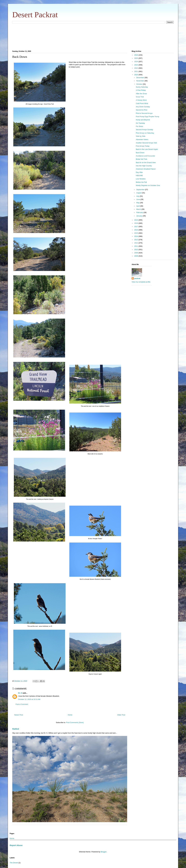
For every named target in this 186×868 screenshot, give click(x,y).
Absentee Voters (142, 139)
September (141, 190)
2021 (136, 71)
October (140, 84)
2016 (136, 230)
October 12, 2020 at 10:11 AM (29, 699)
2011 (136, 246)
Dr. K (20, 693)
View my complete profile (141, 282)
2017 (136, 226)
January (140, 216)
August (139, 193)
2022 (136, 68)
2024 (136, 62)
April (138, 206)
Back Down (140, 153)
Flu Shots (139, 126)
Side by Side (141, 136)
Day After (139, 172)
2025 (136, 58)
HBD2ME (139, 176)
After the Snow (141, 94)
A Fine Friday (141, 90)
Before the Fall (141, 182)
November (140, 81)
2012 (136, 243)
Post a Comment (22, 704)
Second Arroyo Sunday (144, 130)
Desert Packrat (35, 15)
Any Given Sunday (143, 107)
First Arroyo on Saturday (145, 133)
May (138, 203)
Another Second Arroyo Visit (146, 143)
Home (70, 715)
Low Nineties (141, 179)
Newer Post (19, 715)
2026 (136, 55)
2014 (136, 236)
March (139, 209)
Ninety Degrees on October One (148, 185)
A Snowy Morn (141, 100)
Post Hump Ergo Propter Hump (147, 116)
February (140, 212)
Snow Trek (140, 97)
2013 (136, 240)
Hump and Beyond (143, 120)
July (138, 196)
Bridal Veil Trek (141, 159)
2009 (136, 253)
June (138, 199)
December (140, 78)
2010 (136, 250)
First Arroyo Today (143, 146)
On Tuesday (140, 123)
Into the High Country (144, 166)
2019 (136, 220)
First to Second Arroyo (144, 113)
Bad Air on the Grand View (146, 162)
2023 (136, 65)
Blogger (104, 852)
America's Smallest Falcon (146, 169)
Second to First (141, 110)
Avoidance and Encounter (145, 156)
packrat (137, 278)
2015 (136, 233)
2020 (136, 75)
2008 (136, 256)
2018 (136, 223)
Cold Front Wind (142, 103)
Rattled (16, 729)
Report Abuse (16, 845)
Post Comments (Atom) (75, 722)
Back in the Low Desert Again (147, 149)
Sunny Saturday (142, 87)
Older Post (121, 715)
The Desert (14, 863)
